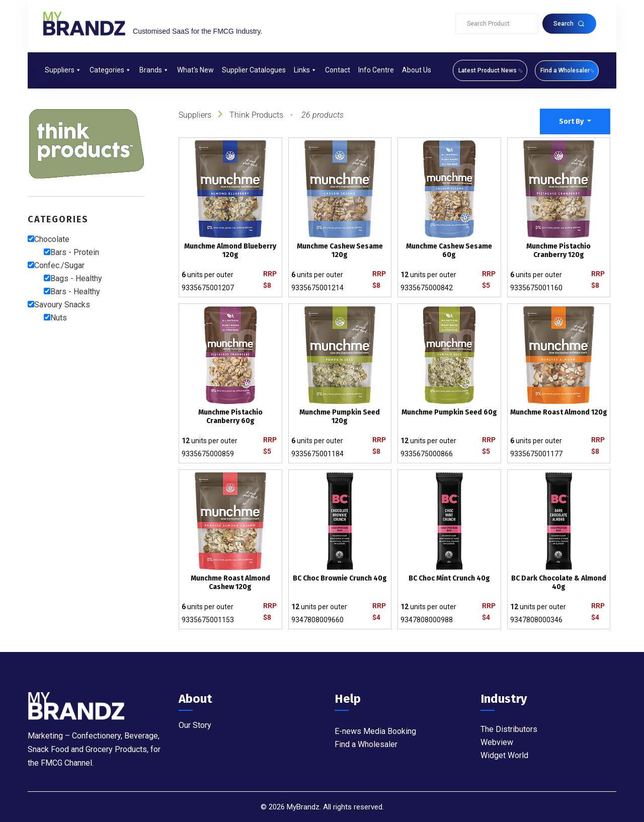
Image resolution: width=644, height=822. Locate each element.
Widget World (504, 755)
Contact (338, 70)
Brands (154, 70)
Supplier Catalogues (254, 70)
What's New (195, 70)
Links (305, 70)
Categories (110, 70)
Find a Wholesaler (366, 744)
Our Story (195, 725)
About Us (417, 70)
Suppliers (63, 70)
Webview (497, 742)
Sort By (572, 121)
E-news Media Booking (375, 731)
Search (569, 24)
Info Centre (376, 70)
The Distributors (509, 729)
